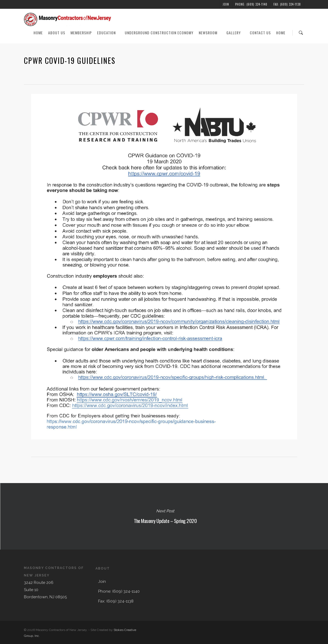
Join (226, 4)
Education (109, 33)
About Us (57, 33)
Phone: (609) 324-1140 (251, 4)
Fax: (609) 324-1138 (287, 4)
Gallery (236, 33)
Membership (81, 33)
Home (38, 33)
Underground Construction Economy (159, 33)
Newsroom (210, 33)
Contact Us (260, 33)
